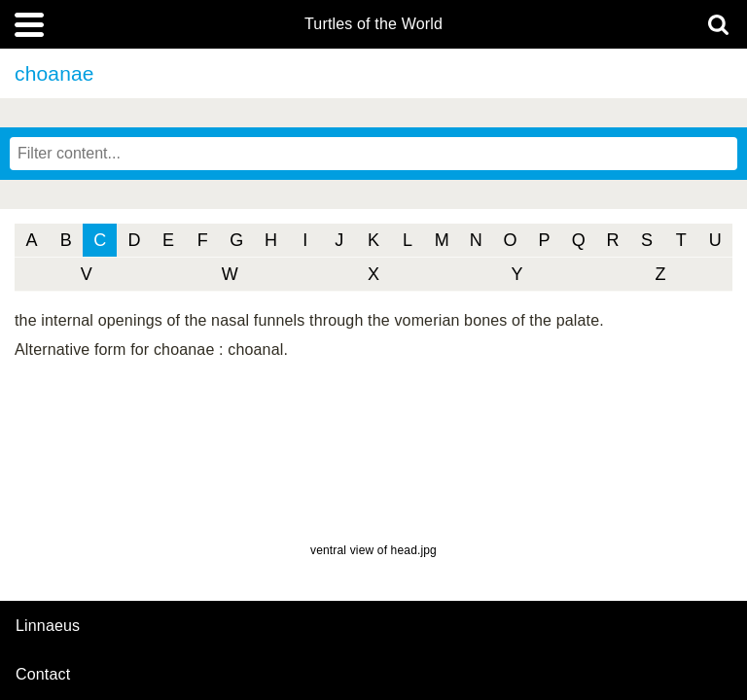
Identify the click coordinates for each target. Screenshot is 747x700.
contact (43, 674)
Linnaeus (48, 626)
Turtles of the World (373, 24)
